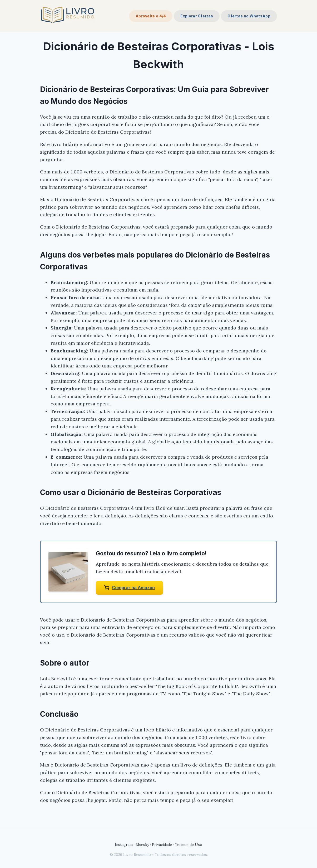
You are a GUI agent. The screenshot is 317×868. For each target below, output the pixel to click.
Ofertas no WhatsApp (249, 16)
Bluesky (142, 845)
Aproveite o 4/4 (151, 16)
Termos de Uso (189, 845)
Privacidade (162, 845)
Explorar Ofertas (197, 16)
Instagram (124, 845)
